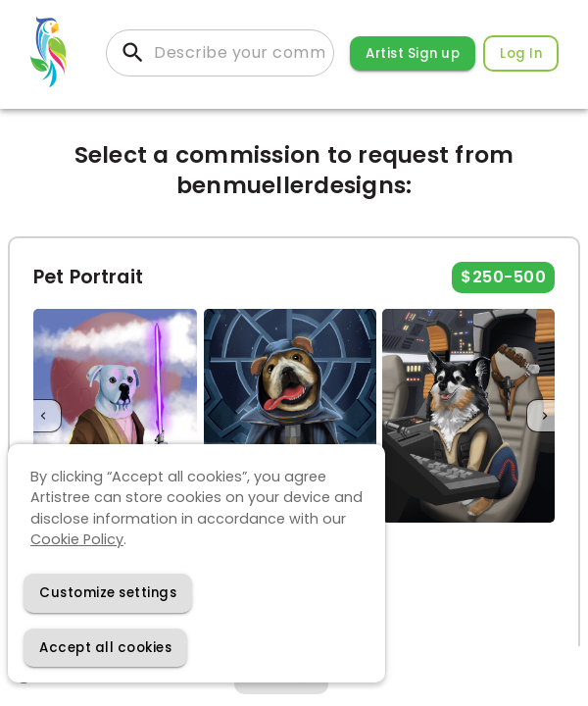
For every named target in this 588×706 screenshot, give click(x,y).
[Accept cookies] (105, 648)
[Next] (545, 417)
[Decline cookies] (108, 593)
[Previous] (43, 417)
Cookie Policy (77, 539)
